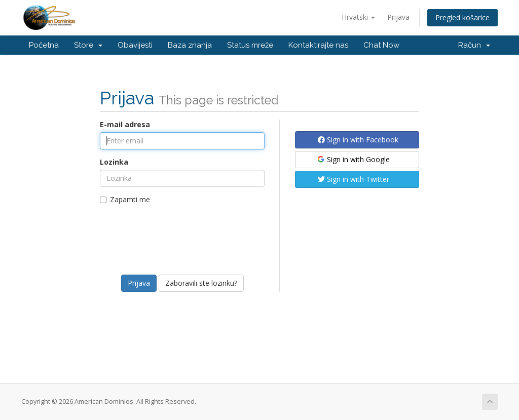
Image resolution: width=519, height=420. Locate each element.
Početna (44, 45)
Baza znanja (190, 45)
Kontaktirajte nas (318, 45)
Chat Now (381, 45)
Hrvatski (358, 17)
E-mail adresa (125, 124)
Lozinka (114, 162)
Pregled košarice (462, 17)
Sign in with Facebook (358, 140)
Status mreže (250, 45)
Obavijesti (135, 45)
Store (88, 45)
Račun (474, 45)
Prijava (398, 17)
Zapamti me (125, 199)
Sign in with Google (353, 159)
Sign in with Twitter (354, 179)
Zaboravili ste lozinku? (201, 283)
